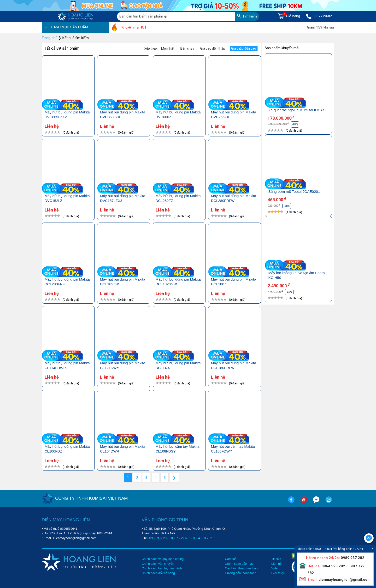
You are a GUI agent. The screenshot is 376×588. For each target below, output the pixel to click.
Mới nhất (168, 48)
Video (275, 568)
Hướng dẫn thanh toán (241, 573)
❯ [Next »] (174, 478)
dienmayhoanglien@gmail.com (344, 580)
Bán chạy (188, 48)
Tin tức (276, 559)
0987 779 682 (181, 538)
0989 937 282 (159, 538)
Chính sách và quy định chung (163, 559)
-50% (287, 206)
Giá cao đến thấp (213, 48)
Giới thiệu (278, 573)
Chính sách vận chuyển (158, 564)
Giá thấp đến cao (244, 48)
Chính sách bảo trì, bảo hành (162, 568)
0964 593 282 (203, 538)
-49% (289, 292)
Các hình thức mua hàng (242, 568)
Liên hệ (276, 564)
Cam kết (231, 559)
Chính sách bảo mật (239, 564)
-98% (295, 124)
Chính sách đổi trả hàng (158, 573)
